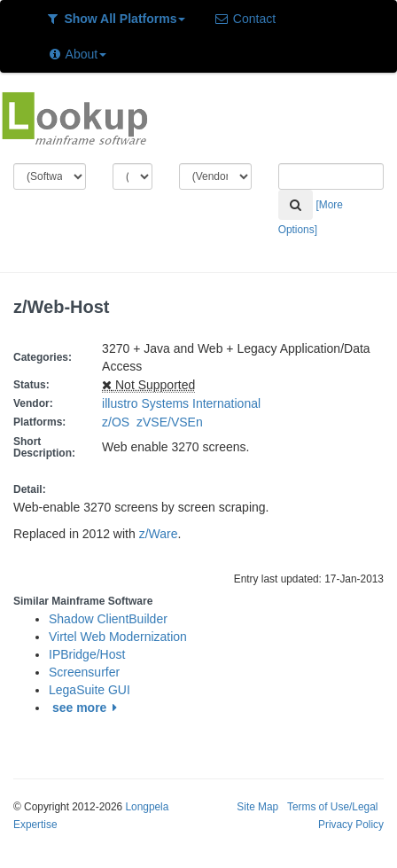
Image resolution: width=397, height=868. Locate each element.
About (77, 54)
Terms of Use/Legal (332, 807)
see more (87, 708)
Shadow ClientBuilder (108, 619)
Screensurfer (84, 672)
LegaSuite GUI (90, 690)
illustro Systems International (181, 403)
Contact (245, 19)
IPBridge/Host (87, 654)
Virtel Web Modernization (118, 637)
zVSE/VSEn (173, 422)
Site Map (257, 807)
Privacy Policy (351, 825)
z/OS (119, 422)
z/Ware (159, 534)
